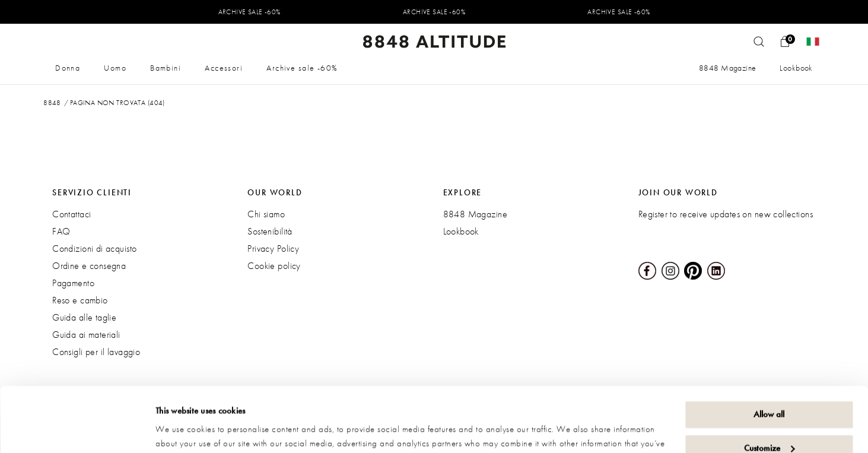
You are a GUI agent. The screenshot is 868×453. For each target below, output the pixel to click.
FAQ (61, 231)
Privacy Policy (273, 248)
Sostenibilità (270, 231)
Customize (769, 387)
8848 (52, 103)
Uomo (115, 68)
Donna (68, 68)
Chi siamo (266, 214)
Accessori (224, 68)
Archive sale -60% (302, 68)
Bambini (166, 68)
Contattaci (71, 214)
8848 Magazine (727, 68)
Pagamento (73, 283)
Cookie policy (274, 266)
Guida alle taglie (84, 317)
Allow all (769, 354)
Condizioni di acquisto (94, 248)
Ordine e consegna (89, 266)
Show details (178, 430)
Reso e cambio (80, 300)
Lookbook (796, 68)
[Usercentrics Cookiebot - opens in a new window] (77, 430)
